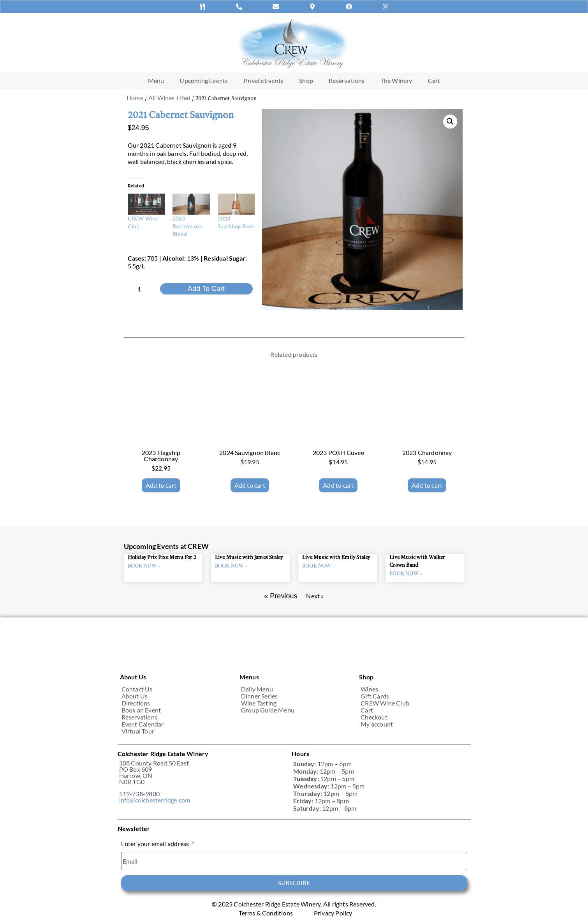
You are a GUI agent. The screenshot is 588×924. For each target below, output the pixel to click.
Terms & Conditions (266, 913)
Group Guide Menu (268, 710)
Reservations (347, 80)
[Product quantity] (143, 289)
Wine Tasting (259, 703)
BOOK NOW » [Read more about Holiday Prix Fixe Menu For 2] (144, 566)
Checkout (374, 717)
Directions (136, 703)
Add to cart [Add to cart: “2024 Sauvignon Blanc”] (250, 485)
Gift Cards (375, 696)
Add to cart (206, 289)
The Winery (396, 80)
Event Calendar (143, 724)
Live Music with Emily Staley (336, 558)
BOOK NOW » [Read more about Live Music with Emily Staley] (318, 566)
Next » (315, 596)
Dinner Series (260, 696)
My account (377, 724)
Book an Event (141, 710)
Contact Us (137, 689)
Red (185, 98)
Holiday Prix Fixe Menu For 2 (162, 558)
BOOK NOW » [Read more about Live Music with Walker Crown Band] (406, 574)
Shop (306, 80)
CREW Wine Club (385, 703)
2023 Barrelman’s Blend (187, 226)
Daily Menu (257, 689)
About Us (135, 696)
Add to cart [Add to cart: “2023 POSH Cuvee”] (338, 485)
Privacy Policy (333, 913)
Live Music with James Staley (249, 558)
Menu (156, 80)
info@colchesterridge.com (155, 800)
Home (135, 98)
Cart (434, 80)
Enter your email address (156, 844)
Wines (369, 689)
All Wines (162, 98)
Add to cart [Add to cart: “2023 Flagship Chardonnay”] (161, 485)
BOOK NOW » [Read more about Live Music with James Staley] (231, 566)
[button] (450, 122)
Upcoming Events (204, 80)
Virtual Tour (138, 731)
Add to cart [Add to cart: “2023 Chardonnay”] (427, 485)
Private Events (263, 80)
